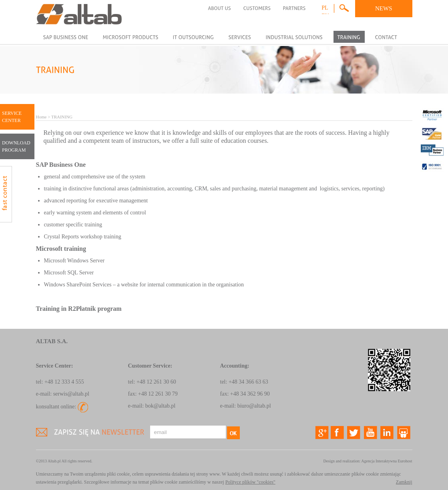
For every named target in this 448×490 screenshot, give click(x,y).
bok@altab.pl (161, 406)
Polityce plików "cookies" (250, 482)
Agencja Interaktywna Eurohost (387, 461)
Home (41, 117)
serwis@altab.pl (71, 394)
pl (325, 8)
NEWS (384, 8)
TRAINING (62, 117)
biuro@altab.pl (254, 406)
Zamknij (404, 482)
